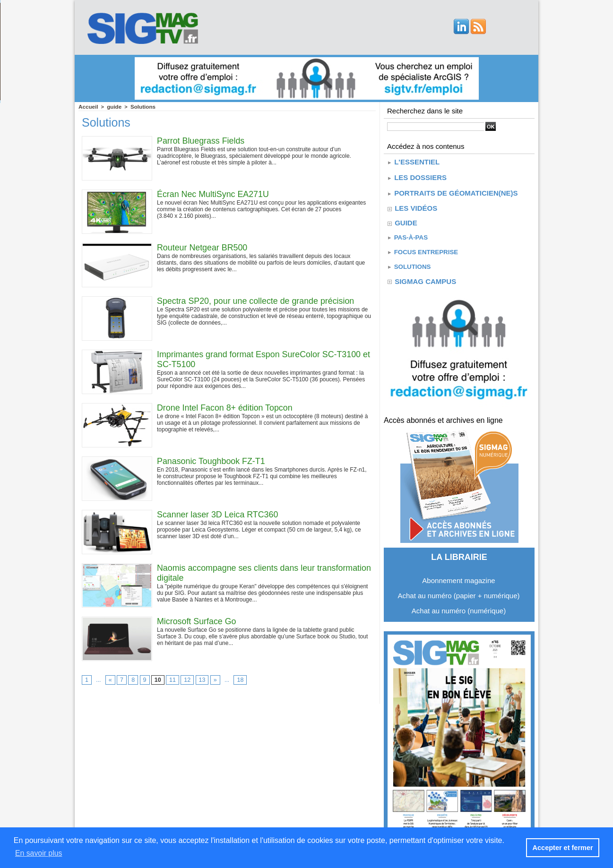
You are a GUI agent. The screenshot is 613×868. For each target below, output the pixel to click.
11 (171, 680)
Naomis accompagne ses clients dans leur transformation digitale (237, 572)
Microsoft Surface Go (197, 621)
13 (201, 680)
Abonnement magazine (458, 575)
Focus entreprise (422, 248)
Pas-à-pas (407, 234)
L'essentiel (413, 161)
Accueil (88, 106)
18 (238, 680)
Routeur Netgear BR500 (203, 247)
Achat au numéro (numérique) (459, 605)
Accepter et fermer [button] (563, 848)
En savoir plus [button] (39, 853)
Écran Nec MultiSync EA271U (213, 194)
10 (157, 680)
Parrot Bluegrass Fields (201, 140)
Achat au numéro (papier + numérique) (458, 590)
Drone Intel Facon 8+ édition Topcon (225, 407)
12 (186, 680)
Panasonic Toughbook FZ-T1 (212, 461)
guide (113, 106)
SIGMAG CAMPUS (425, 276)
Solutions (140, 106)
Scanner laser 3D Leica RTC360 (218, 514)
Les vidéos (415, 205)
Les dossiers (417, 176)
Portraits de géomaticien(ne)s (452, 191)
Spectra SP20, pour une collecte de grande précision (256, 301)
